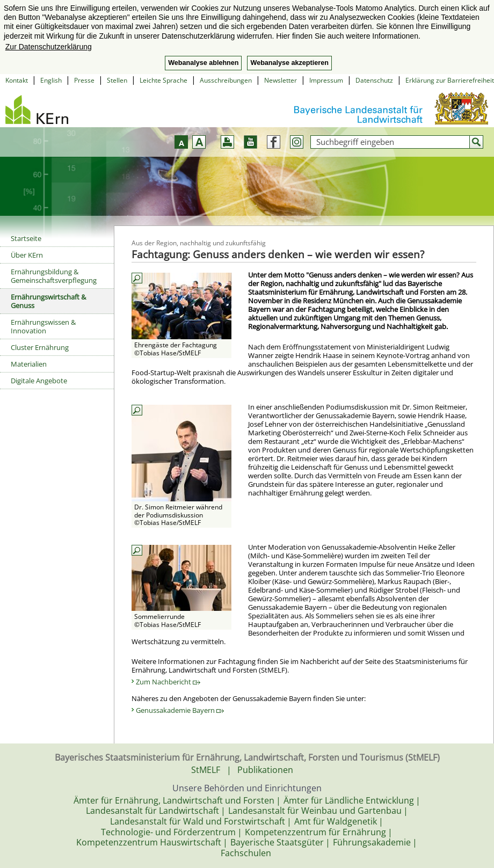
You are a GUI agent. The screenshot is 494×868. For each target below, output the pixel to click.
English (51, 80)
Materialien (29, 364)
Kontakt (17, 80)
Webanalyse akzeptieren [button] (289, 63)
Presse (84, 80)
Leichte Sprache (164, 80)
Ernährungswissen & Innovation (43, 326)
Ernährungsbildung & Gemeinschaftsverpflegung (54, 276)
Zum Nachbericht (168, 682)
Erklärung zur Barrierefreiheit (450, 80)
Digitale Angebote (39, 381)
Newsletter (281, 80)
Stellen (117, 80)
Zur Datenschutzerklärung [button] (49, 47)
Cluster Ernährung (40, 347)
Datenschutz (374, 80)
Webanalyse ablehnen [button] (203, 63)
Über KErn (27, 255)
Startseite (26, 238)
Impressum (326, 80)
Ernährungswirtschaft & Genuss (48, 301)
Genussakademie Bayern (180, 710)
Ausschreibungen (226, 80)
